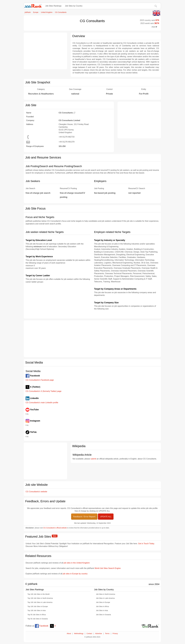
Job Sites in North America (106, 594)
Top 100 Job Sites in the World (38, 594)
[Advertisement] (45, 51)
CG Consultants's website (36, 492)
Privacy (115, 634)
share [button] (154, 27)
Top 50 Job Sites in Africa (37, 615)
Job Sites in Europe (103, 602)
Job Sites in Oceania (103, 615)
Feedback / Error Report (84, 517)
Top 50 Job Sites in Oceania (38, 619)
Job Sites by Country (74, 6)
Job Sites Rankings (53, 6)
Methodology (79, 634)
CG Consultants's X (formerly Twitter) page (43, 391)
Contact (89, 634)
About (69, 634)
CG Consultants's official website (55, 528)
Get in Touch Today (146, 544)
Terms (107, 634)
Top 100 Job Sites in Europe (38, 607)
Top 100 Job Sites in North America (40, 598)
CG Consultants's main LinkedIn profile (42, 403)
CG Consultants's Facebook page (40, 380)
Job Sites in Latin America (105, 598)
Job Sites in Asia (102, 611)
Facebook (42, 626)
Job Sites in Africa (102, 607)
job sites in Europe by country (75, 574)
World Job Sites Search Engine (108, 568)
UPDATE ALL (106, 517)
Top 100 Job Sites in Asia (37, 611)
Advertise (99, 634)
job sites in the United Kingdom (77, 563)
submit (93, 459)
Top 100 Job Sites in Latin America (40, 602)
